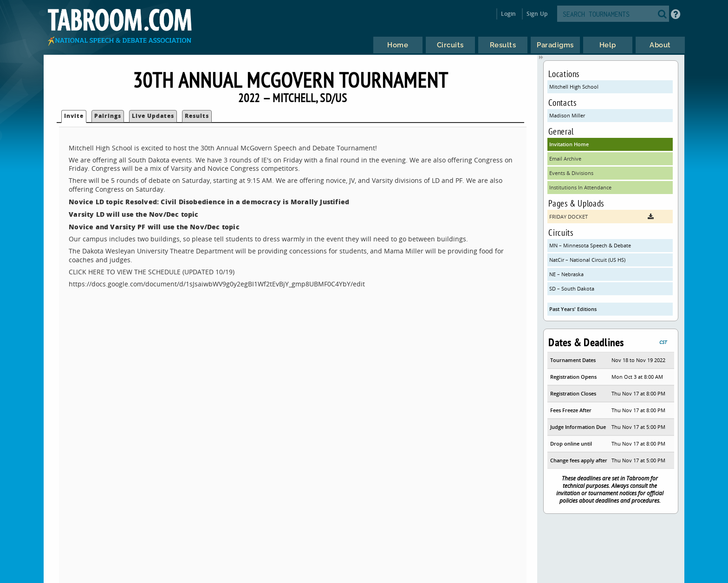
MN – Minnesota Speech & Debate (590, 245)
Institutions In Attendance (580, 187)
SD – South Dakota (572, 288)
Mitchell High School (574, 87)
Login (509, 14)
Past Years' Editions (573, 309)
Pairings (108, 116)
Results (197, 116)
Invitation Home (569, 144)
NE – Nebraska (566, 274)
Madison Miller (567, 115)
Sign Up (537, 14)
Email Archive (565, 159)
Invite (74, 116)
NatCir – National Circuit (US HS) (587, 260)
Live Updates (153, 116)
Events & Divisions (571, 173)
